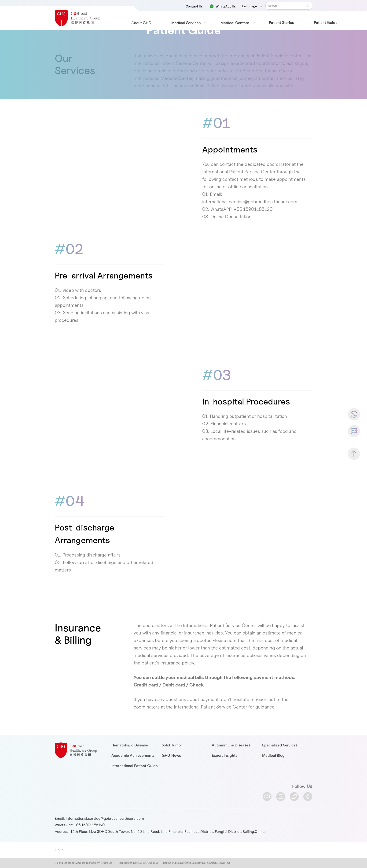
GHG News (171, 755)
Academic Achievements (133, 755)
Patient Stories (281, 23)
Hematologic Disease (130, 745)
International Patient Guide (135, 766)
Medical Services (186, 23)
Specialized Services (280, 745)
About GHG (141, 23)
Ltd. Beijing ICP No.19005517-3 (138, 863)
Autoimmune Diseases (231, 745)
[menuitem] (141, 23)
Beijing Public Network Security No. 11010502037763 (196, 863)
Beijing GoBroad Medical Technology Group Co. (84, 863)
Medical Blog (273, 755)
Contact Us (194, 6)
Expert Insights (225, 755)
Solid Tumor (172, 745)
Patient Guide (326, 23)
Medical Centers (235, 23)
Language (252, 6)
